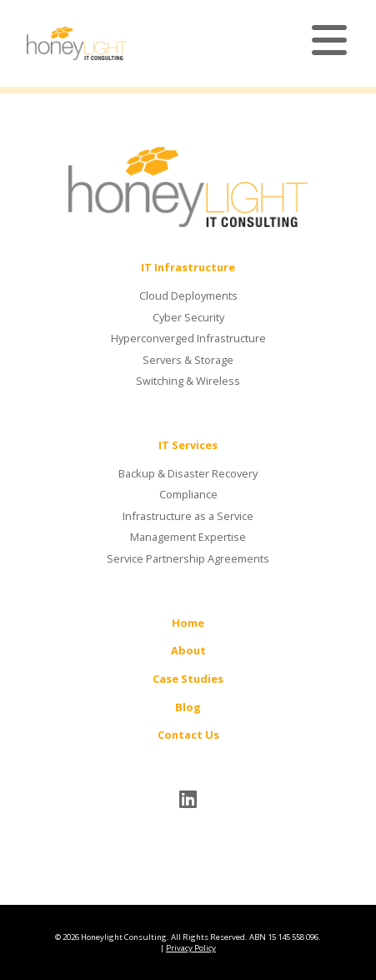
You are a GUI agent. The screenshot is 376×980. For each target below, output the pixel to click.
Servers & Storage (188, 360)
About (188, 650)
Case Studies (188, 679)
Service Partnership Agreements (188, 558)
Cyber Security (188, 317)
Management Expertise (188, 537)
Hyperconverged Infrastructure (188, 338)
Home (188, 623)
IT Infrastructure (188, 267)
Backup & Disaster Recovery (188, 473)
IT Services (188, 445)
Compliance (188, 494)
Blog (188, 707)
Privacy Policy (191, 948)
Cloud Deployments (188, 296)
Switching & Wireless (188, 381)
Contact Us (188, 735)
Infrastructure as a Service (188, 516)
